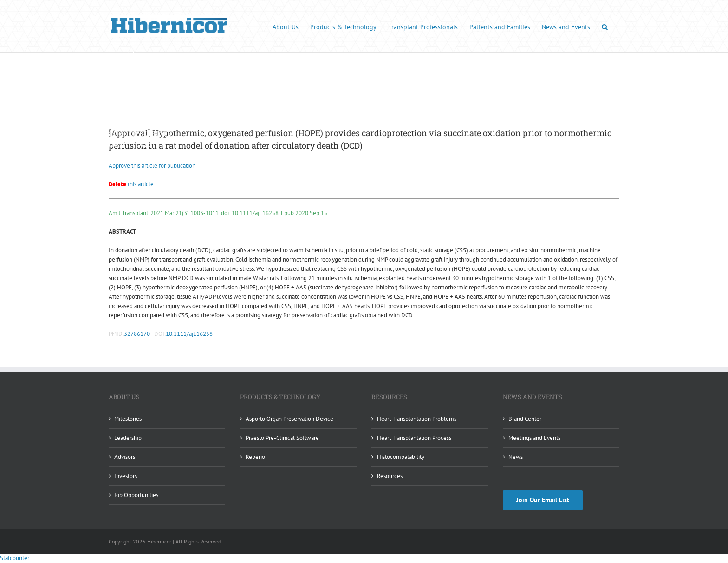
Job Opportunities (136, 495)
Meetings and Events (534, 438)
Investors (126, 476)
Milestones (128, 419)
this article (131, 184)
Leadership (128, 438)
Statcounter (15, 558)
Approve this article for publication (152, 166)
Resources (390, 476)
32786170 (137, 334)
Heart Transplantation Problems (417, 419)
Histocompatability (401, 457)
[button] (605, 26)
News (516, 457)
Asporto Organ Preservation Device (289, 419)
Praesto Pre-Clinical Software (282, 438)
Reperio (255, 457)
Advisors (125, 457)
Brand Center (525, 419)
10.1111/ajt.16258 (189, 334)
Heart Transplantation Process (414, 438)
